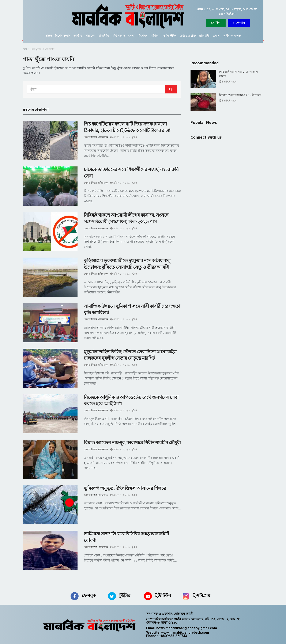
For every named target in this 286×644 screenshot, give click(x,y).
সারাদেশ (90, 36)
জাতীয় (78, 36)
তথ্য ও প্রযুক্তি (188, 36)
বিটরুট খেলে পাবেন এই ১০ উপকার (240, 95)
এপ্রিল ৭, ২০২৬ (120, 450)
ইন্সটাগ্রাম (202, 596)
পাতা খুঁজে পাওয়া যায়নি (42, 49)
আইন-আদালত (232, 36)
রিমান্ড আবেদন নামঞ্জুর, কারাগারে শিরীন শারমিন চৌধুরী (132, 443)
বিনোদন (142, 36)
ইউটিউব (163, 596)
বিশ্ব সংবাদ (119, 36)
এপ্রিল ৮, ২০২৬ (120, 137)
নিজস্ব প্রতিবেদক (99, 137)
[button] (239, 23)
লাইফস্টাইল (170, 36)
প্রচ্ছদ (49, 36)
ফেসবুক (89, 596)
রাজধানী (204, 36)
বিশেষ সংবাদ (63, 36)
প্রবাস (216, 36)
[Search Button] (171, 89)
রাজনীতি (104, 36)
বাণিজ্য (155, 36)
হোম (25, 49)
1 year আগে (228, 82)
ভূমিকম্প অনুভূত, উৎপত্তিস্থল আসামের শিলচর (125, 488)
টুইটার (125, 596)
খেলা (131, 36)
